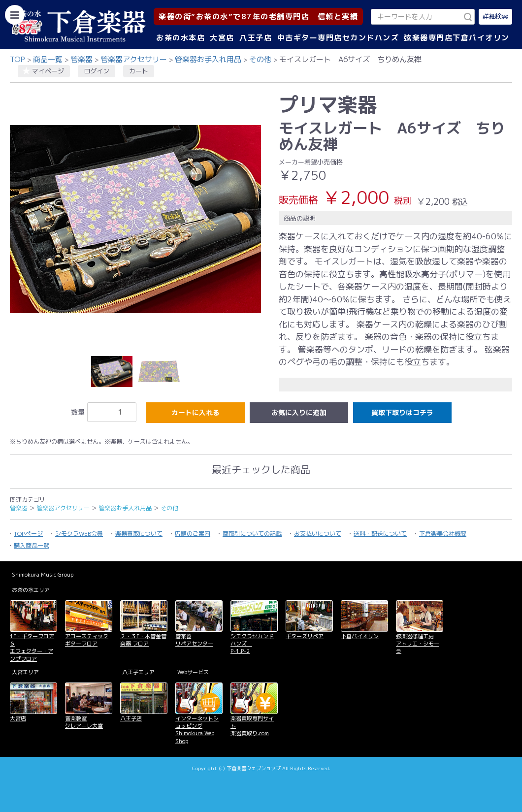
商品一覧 (48, 59)
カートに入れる (196, 412)
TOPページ (28, 534)
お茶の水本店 (180, 38)
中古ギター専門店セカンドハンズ (338, 38)
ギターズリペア (305, 636)
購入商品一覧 (32, 545)
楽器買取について (139, 534)
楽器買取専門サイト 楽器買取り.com (252, 726)
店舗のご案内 (193, 534)
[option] (135, 219)
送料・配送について (380, 534)
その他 (260, 59)
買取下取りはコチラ (402, 412)
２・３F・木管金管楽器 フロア (143, 640)
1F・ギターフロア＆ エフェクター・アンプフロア (32, 648)
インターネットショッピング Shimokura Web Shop (197, 730)
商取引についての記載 (252, 534)
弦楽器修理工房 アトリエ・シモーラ (418, 644)
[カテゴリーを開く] (15, 15)
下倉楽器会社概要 (443, 534)
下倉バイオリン (360, 636)
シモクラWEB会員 (79, 534)
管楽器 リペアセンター (194, 640)
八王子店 (256, 38)
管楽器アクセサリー (134, 59)
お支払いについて (318, 534)
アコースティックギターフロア (87, 640)
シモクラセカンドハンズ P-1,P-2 (252, 644)
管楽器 (82, 59)
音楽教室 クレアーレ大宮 (84, 722)
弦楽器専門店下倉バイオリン (457, 38)
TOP (17, 59)
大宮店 (222, 38)
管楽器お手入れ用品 (208, 59)
